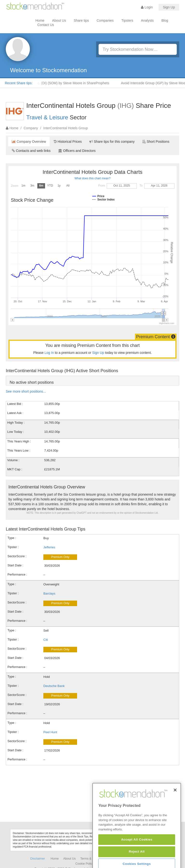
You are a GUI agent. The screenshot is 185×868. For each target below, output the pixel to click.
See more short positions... (26, 391)
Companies (105, 20)
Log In (49, 353)
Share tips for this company (112, 142)
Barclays (49, 593)
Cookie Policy (85, 864)
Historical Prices (68, 142)
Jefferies (49, 547)
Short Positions (156, 142)
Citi (46, 640)
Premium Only (60, 557)
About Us (59, 20)
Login (147, 7)
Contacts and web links (31, 151)
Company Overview (29, 142)
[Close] (175, 810)
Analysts (147, 20)
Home (40, 20)
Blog (165, 20)
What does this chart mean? (92, 178)
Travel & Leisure (47, 117)
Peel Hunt (50, 732)
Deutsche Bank (54, 686)
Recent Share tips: (19, 83)
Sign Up (169, 7)
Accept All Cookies (137, 859)
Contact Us (46, 25)
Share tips (81, 20)
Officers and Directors (77, 151)
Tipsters (127, 20)
